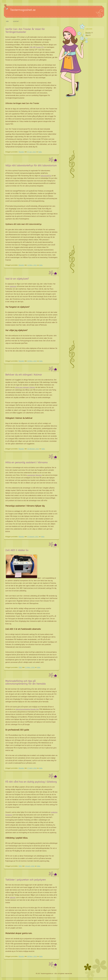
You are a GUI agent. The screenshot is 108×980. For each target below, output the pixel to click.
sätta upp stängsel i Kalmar (25, 387)
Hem (7, 21)
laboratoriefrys (46, 176)
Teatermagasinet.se (23, 10)
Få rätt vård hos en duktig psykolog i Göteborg (31, 782)
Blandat (21, 152)
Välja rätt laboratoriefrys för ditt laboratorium (31, 166)
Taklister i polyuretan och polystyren (26, 880)
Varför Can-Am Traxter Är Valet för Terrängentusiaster (25, 31)
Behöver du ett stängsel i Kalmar (24, 375)
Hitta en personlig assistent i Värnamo (27, 462)
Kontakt (16, 21)
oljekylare (13, 286)
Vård (20, 667)
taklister (13, 898)
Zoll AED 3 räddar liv (17, 550)
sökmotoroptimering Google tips (27, 709)
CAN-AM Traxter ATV (37, 47)
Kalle (40, 152)
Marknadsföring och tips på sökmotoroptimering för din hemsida (26, 682)
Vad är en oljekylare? (17, 279)
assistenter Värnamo (34, 475)
